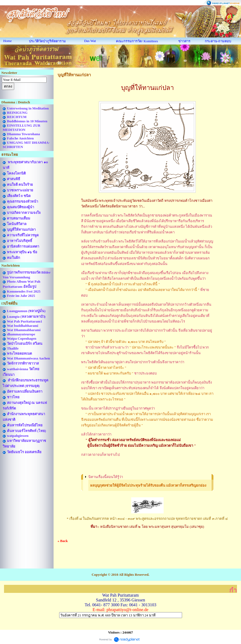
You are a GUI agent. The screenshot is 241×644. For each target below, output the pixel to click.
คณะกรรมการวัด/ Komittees (137, 41)
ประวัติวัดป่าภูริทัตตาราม (47, 41)
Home (7, 41)
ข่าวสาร (184, 41)
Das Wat (90, 41)
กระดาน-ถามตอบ (218, 41)
